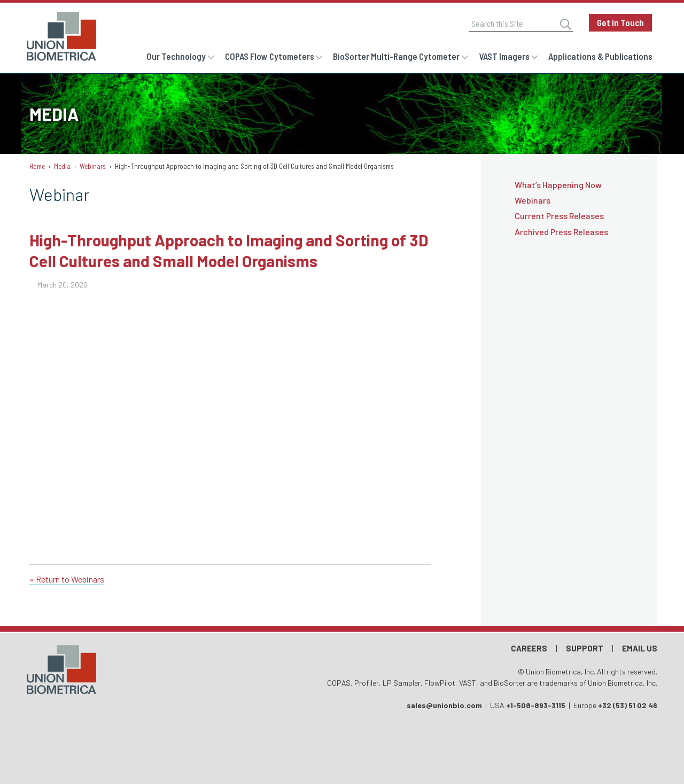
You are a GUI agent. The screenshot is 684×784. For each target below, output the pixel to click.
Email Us (640, 648)
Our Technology (176, 56)
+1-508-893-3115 (536, 705)
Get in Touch (620, 22)
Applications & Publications (600, 56)
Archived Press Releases (561, 232)
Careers (529, 648)
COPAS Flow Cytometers (270, 56)
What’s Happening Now (558, 185)
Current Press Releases (559, 216)
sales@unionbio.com (444, 705)
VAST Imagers (504, 56)
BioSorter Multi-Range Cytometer (396, 56)
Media (62, 166)
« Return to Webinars (67, 579)
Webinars (93, 166)
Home (37, 166)
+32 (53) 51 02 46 (628, 705)
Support (585, 648)
